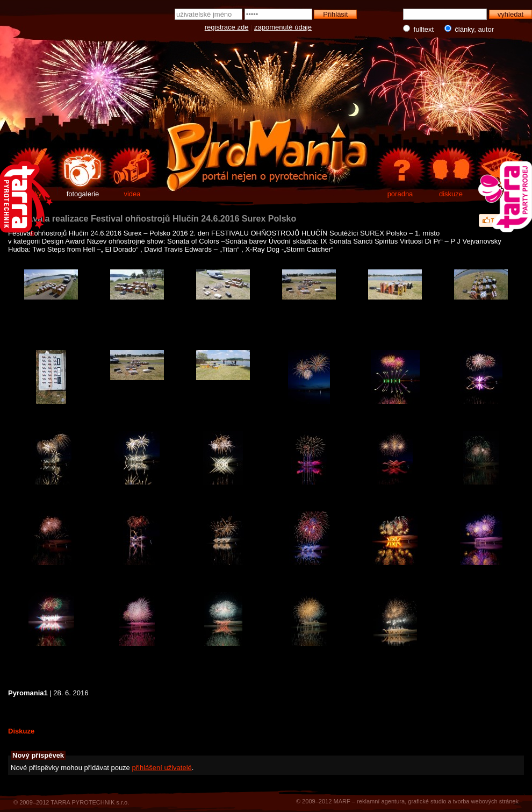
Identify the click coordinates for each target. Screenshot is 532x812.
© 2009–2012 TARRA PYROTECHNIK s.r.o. (71, 802)
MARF (342, 801)
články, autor (467, 29)
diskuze (451, 194)
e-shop (501, 194)
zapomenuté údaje (283, 27)
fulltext (419, 29)
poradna (400, 194)
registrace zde (227, 27)
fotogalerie (83, 194)
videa (132, 194)
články (32, 194)
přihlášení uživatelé (161, 768)
